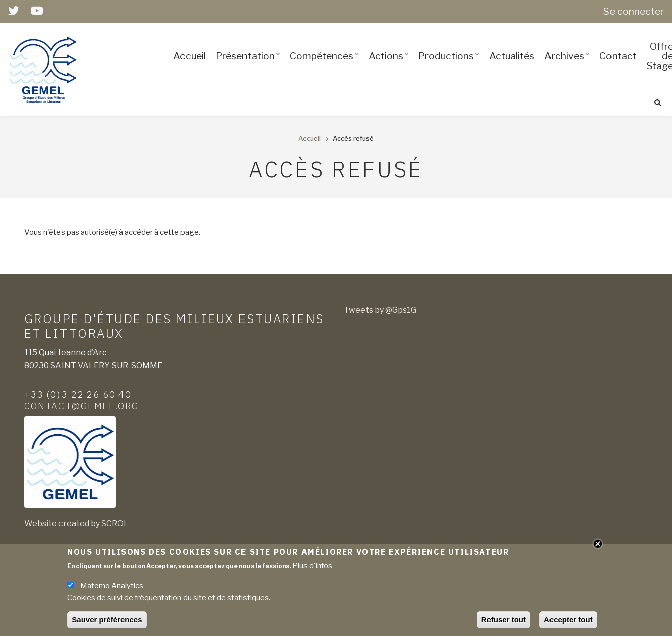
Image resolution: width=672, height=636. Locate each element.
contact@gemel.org (81, 406)
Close (598, 546)
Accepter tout (568, 623)
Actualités (512, 56)
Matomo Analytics (112, 589)
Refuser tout (504, 623)
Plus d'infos (312, 569)
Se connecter (634, 11)
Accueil (190, 56)
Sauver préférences (107, 623)
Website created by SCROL (76, 523)
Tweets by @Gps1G (380, 310)
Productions (450, 65)
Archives (569, 65)
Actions (390, 65)
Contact (618, 56)
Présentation (250, 65)
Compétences (326, 65)
